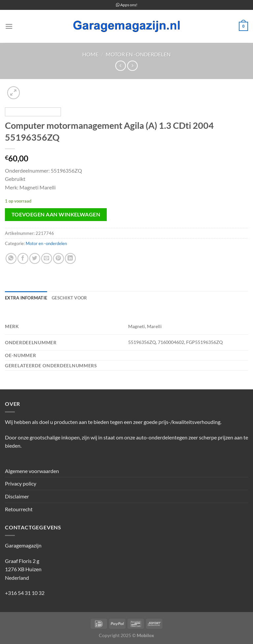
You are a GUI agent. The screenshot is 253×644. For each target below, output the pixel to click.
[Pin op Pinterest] (58, 258)
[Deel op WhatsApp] (11, 258)
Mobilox (145, 635)
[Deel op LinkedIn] (70, 258)
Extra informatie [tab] (26, 298)
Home (90, 54)
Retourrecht (19, 509)
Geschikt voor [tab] (69, 298)
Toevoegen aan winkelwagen (56, 214)
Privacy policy (21, 483)
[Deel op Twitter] (35, 258)
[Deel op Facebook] (23, 258)
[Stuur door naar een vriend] (47, 258)
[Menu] (9, 26)
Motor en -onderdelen (138, 54)
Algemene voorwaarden (32, 471)
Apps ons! (127, 5)
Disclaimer (17, 496)
